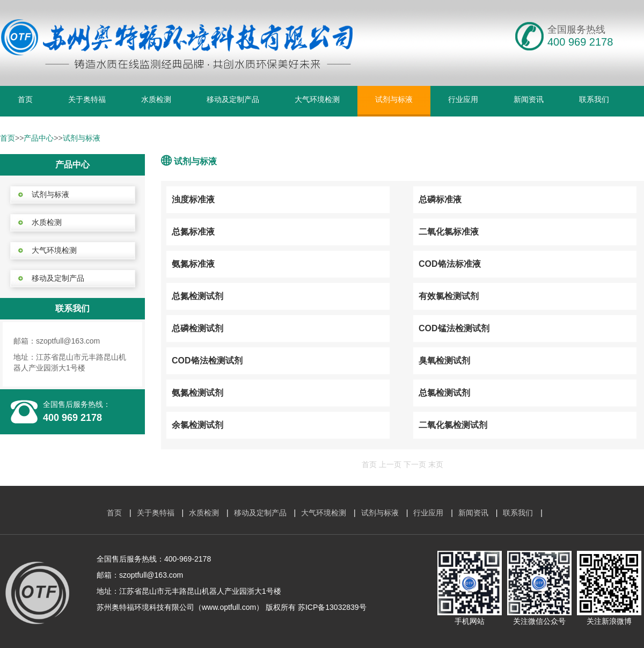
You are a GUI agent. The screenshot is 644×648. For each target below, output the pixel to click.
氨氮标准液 (193, 264)
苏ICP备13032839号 (332, 607)
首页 (25, 99)
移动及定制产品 (233, 99)
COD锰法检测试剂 (454, 328)
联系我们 (594, 99)
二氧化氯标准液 (449, 232)
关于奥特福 (87, 99)
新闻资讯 (529, 99)
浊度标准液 (193, 199)
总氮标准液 (193, 232)
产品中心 (39, 138)
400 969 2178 (72, 418)
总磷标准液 (440, 199)
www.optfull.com (229, 607)
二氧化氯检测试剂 (453, 425)
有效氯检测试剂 (449, 296)
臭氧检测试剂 (444, 361)
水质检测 (156, 99)
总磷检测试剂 (197, 328)
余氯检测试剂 (197, 425)
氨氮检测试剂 (197, 393)
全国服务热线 (576, 30)
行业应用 (463, 99)
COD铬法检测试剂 (207, 361)
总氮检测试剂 (197, 296)
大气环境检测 (317, 99)
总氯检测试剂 (444, 393)
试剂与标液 (394, 99)
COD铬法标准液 (450, 264)
